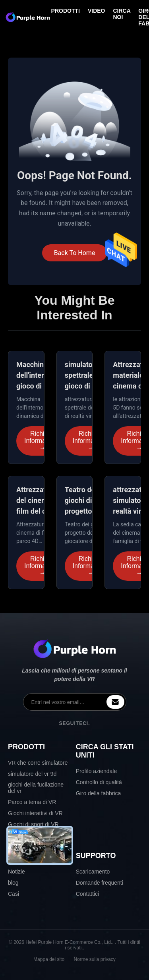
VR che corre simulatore (38, 763)
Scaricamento (93, 872)
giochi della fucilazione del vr (36, 788)
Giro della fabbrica (99, 793)
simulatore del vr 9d (32, 774)
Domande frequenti (100, 883)
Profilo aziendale (97, 771)
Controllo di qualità (99, 782)
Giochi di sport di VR (33, 824)
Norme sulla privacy (95, 959)
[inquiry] (115, 702)
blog (13, 883)
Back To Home (75, 253)
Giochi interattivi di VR (35, 813)
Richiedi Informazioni (42, 441)
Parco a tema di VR (32, 802)
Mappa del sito (49, 959)
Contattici (87, 894)
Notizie (16, 872)
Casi (14, 894)
